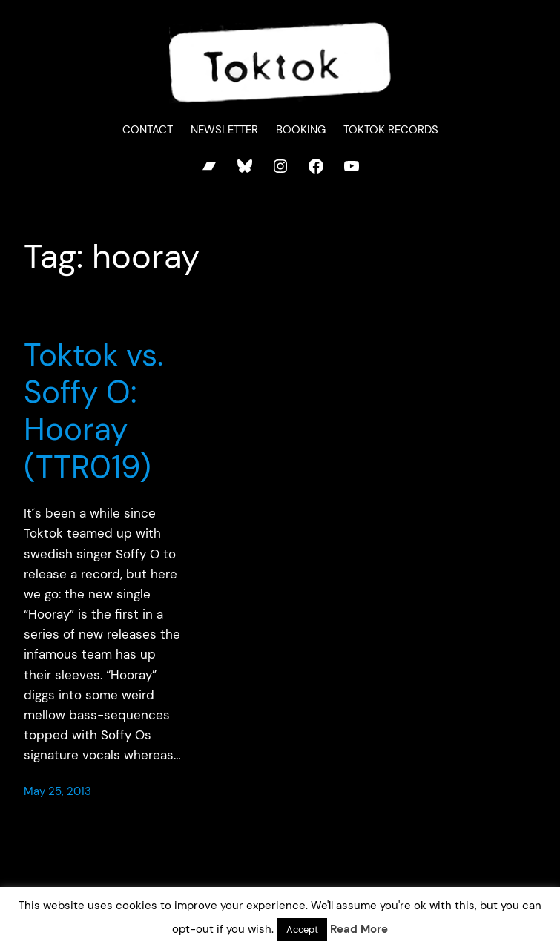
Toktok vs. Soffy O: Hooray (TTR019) (93, 412)
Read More (359, 929)
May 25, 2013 (57, 791)
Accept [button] (302, 930)
